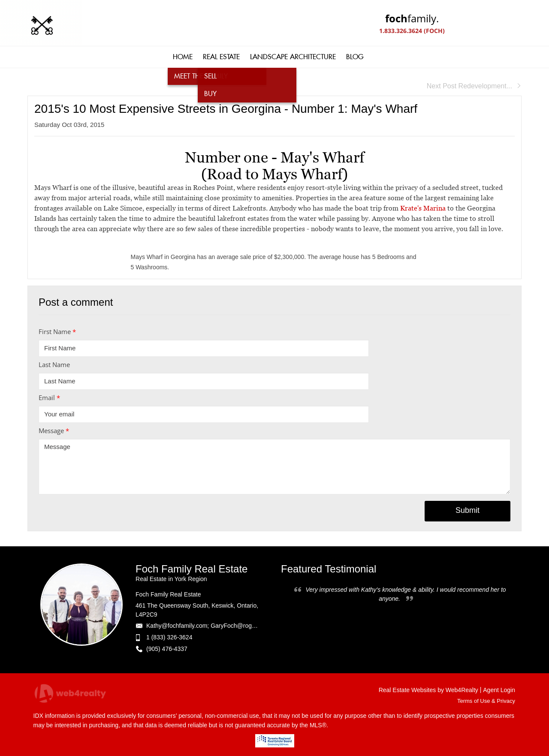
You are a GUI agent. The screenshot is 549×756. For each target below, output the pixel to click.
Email (49, 398)
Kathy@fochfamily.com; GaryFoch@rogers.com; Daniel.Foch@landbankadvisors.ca (258, 626)
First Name (57, 331)
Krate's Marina (423, 208)
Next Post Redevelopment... (474, 86)
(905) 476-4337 (167, 649)
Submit (468, 510)
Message (54, 431)
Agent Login (499, 690)
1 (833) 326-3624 (169, 637)
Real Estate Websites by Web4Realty (428, 690)
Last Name (54, 364)
